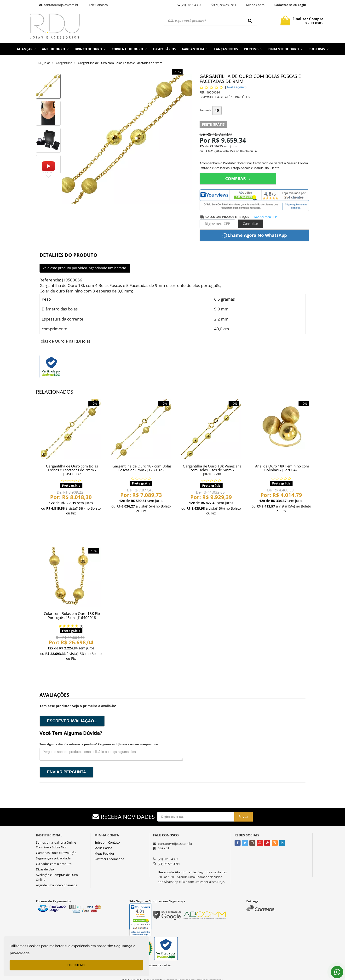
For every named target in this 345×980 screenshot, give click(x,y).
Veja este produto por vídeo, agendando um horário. (85, 268)
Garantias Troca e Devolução (56, 853)
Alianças (26, 49)
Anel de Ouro (55, 49)
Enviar (244, 817)
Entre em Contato (107, 842)
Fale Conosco (98, 5)
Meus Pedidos (104, 853)
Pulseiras (319, 49)
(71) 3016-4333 (189, 5)
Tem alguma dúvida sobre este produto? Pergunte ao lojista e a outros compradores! (99, 744)
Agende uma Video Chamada (57, 885)
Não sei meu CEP (265, 217)
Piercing (253, 49)
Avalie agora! (236, 87)
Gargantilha (195, 49)
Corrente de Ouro (129, 49)
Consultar (250, 224)
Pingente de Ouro (285, 49)
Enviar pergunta (66, 772)
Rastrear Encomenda (109, 859)
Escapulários (164, 49)
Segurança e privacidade (53, 858)
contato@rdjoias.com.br (59, 5)
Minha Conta (255, 5)
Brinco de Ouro (90, 49)
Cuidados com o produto (54, 864)
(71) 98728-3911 (224, 5)
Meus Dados (103, 848)
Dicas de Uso (45, 869)
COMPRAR (238, 178)
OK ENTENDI (47, 964)
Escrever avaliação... (72, 721)
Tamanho (206, 110)
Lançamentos (226, 49)
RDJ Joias (44, 63)
